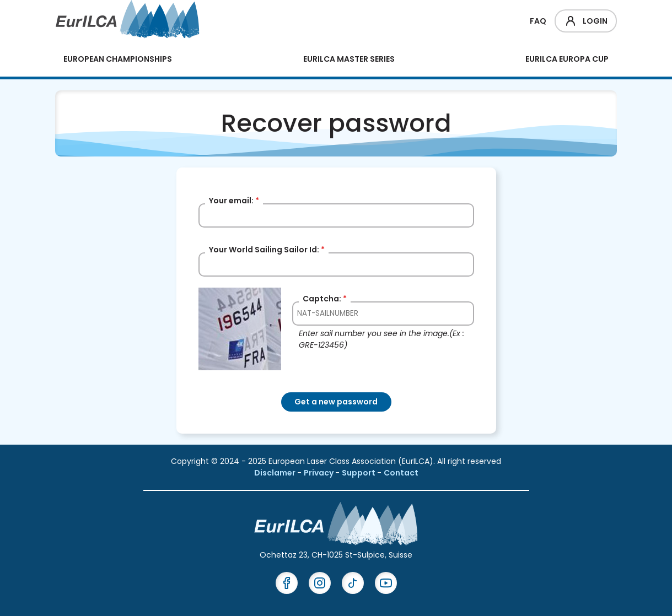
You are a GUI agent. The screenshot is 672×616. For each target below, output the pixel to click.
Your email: (234, 201)
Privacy (319, 473)
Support (359, 473)
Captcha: (325, 299)
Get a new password (336, 402)
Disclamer (276, 473)
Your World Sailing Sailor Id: (267, 250)
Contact (401, 473)
